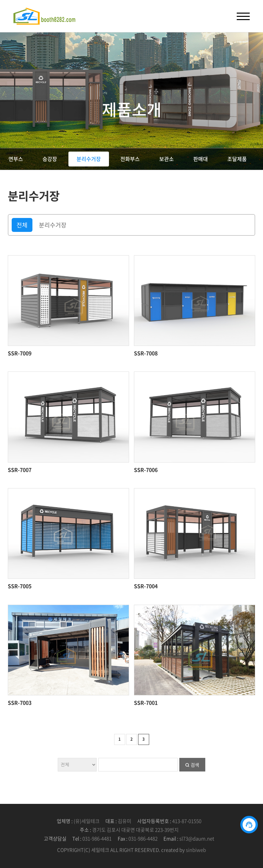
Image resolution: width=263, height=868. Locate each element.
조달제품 (237, 159)
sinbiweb (196, 850)
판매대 (201, 159)
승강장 (50, 159)
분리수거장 (89, 159)
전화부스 (130, 159)
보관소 (167, 159)
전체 (22, 225)
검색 (195, 765)
